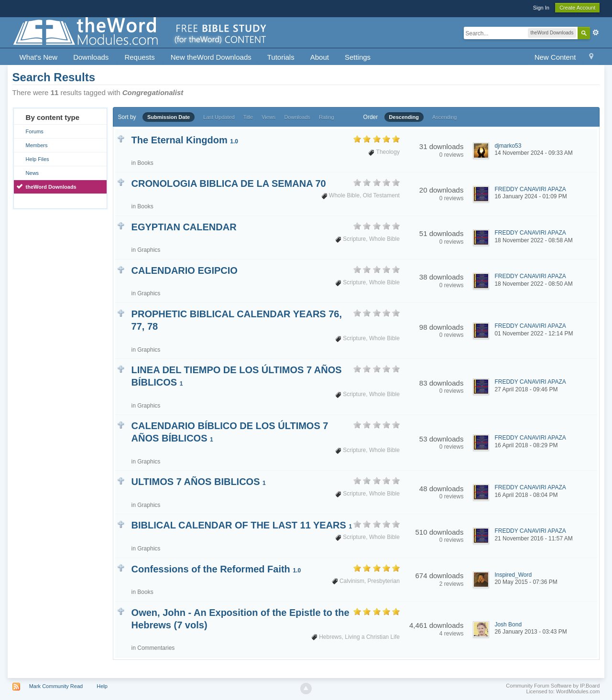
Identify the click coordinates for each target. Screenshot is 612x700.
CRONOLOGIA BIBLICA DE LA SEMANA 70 (229, 183)
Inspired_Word (513, 575)
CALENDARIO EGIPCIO (185, 270)
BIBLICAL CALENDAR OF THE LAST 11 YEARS (242, 525)
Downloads (91, 57)
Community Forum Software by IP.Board (553, 686)
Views (268, 117)
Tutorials (281, 57)
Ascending (444, 117)
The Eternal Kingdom (185, 140)
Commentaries (156, 648)
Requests (139, 57)
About (320, 57)
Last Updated (219, 117)
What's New (39, 57)
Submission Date (169, 117)
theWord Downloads (51, 187)
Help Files (38, 159)
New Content (555, 57)
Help (102, 686)
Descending (404, 117)
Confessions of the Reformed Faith (216, 569)
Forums (35, 131)
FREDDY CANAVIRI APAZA (530, 189)
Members (37, 145)
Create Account (577, 8)
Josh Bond (508, 625)
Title (248, 117)
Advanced (596, 32)
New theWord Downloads (211, 57)
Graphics (149, 250)
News (33, 173)
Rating (327, 117)
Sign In (541, 8)
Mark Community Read (56, 686)
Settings (358, 57)
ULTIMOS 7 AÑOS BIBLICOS (199, 482)
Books (145, 163)
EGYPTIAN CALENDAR (184, 227)
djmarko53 (508, 146)
